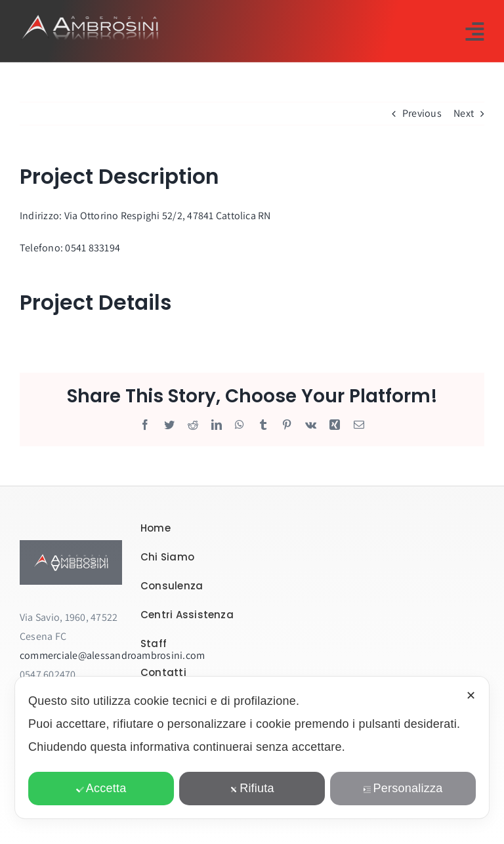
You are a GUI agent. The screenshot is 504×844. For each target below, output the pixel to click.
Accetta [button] (101, 788)
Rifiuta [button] (252, 788)
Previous (422, 113)
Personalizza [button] (403, 788)
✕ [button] (471, 696)
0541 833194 (93, 248)
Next (464, 113)
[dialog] (252, 748)
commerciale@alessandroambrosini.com (112, 655)
